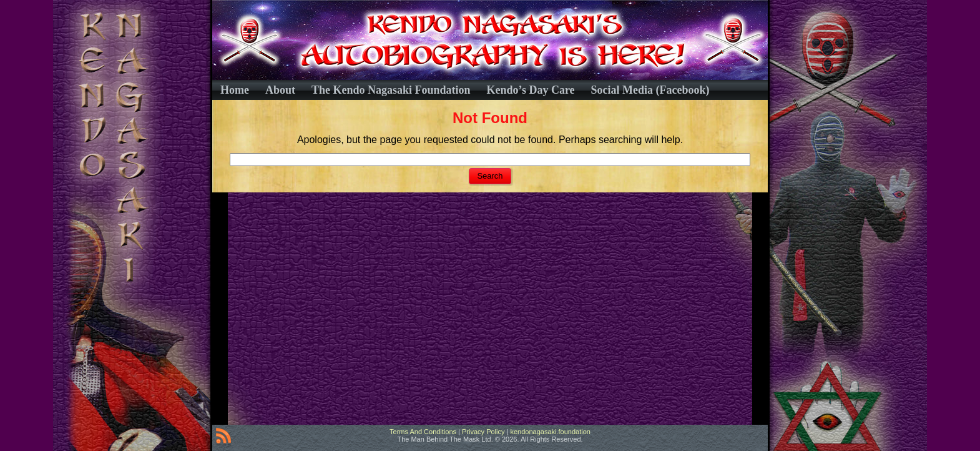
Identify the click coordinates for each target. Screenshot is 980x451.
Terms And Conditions (423, 432)
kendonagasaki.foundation (550, 432)
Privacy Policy (483, 432)
